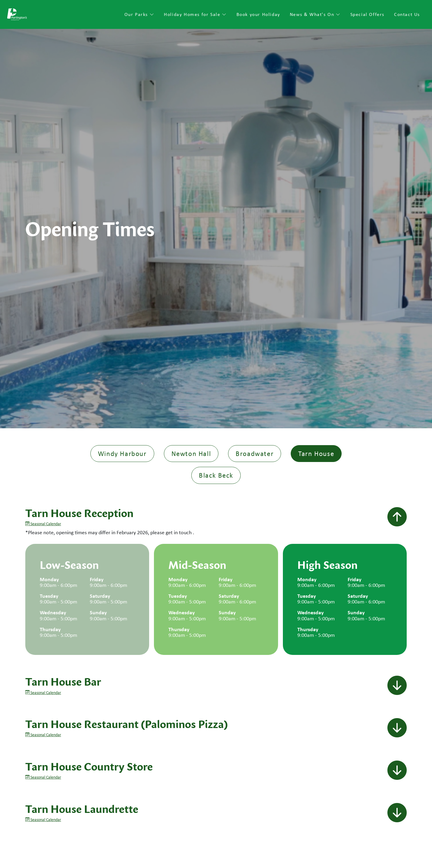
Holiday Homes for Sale (195, 14)
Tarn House (316, 454)
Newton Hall (191, 454)
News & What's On (315, 14)
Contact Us (407, 14)
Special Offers (367, 14)
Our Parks (139, 14)
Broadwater (255, 454)
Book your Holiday (258, 14)
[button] (397, 517)
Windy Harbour (122, 454)
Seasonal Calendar (43, 524)
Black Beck (216, 475)
